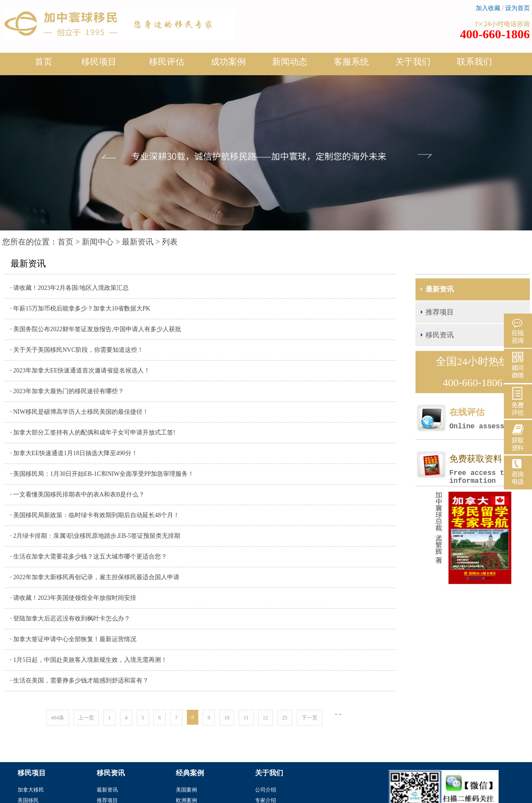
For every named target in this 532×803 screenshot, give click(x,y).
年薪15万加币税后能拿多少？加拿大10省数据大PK (82, 308)
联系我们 (474, 62)
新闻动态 (290, 65)
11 (246, 718)
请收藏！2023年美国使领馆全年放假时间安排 (75, 598)
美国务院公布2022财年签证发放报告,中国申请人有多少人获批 (97, 329)
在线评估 (489, 419)
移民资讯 (440, 335)
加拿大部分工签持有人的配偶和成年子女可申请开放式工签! (94, 433)
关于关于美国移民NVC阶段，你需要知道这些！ (78, 350)
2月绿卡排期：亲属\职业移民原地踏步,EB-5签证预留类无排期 (97, 536)
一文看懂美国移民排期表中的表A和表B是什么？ (79, 495)
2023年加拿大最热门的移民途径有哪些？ (69, 391)
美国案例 (186, 790)
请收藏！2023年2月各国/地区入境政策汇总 (71, 288)
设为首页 (517, 8)
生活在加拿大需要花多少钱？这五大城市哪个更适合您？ (90, 557)
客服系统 (351, 62)
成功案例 (228, 65)
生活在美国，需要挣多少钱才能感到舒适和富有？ (81, 681)
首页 (44, 62)
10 (227, 718)
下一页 (310, 718)
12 (266, 718)
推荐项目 (440, 312)
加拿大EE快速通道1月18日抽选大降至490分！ (75, 453)
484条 (58, 718)
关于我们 (413, 65)
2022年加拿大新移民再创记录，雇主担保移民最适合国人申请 (96, 577)
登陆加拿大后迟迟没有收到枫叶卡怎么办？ (72, 619)
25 (285, 718)
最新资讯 (138, 242)
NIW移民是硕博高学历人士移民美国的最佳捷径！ (81, 412)
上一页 (86, 718)
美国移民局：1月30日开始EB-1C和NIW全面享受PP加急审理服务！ (104, 474)
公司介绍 (266, 790)
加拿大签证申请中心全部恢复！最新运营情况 (75, 639)
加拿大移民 (31, 790)
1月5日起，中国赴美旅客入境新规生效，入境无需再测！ (90, 660)
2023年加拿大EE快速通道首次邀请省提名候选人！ (82, 370)
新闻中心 (98, 242)
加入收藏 (488, 8)
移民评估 (167, 65)
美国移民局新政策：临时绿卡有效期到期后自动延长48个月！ (96, 515)
